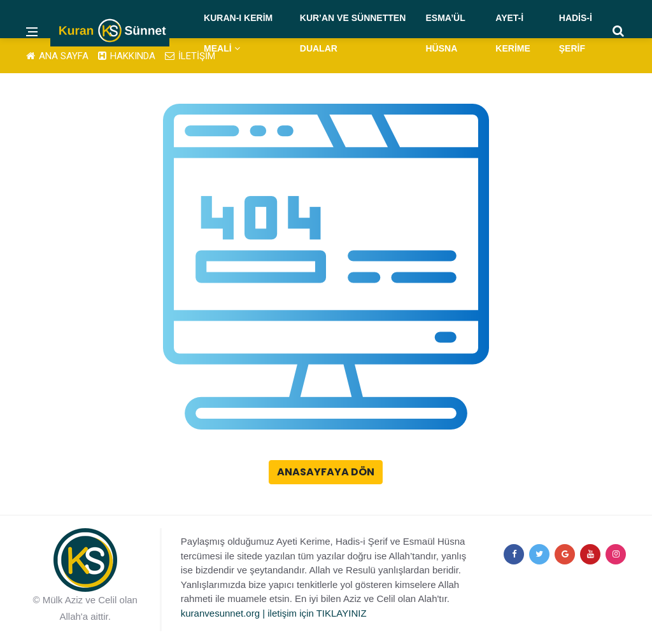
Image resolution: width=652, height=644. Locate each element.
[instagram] (616, 554)
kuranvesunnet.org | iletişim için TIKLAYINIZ (274, 613)
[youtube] (590, 554)
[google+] (565, 554)
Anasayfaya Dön (326, 472)
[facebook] (514, 554)
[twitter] (539, 554)
